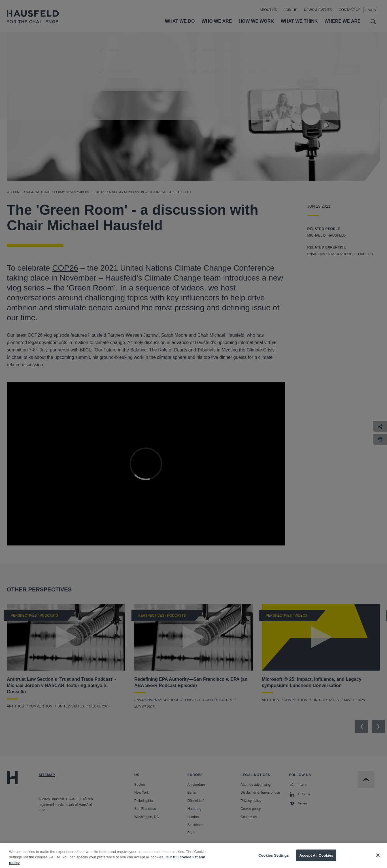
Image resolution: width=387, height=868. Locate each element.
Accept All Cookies (316, 860)
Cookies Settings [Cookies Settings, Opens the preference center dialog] (274, 860)
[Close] (378, 860)
